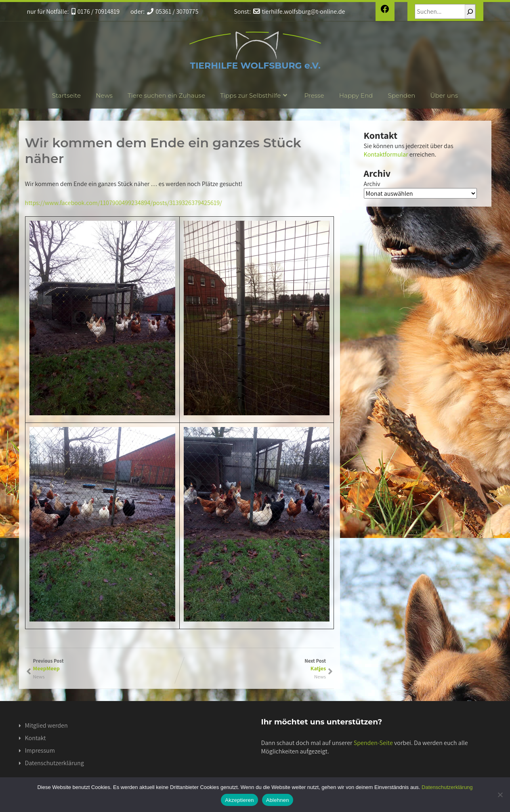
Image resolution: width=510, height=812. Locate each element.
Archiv (372, 184)
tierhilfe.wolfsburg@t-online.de (299, 12)
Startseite (66, 95)
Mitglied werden (46, 725)
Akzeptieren (239, 800)
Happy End (356, 95)
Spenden (401, 95)
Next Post (253, 665)
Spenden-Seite (373, 743)
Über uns (444, 95)
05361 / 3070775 (173, 12)
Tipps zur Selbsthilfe (255, 95)
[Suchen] (470, 12)
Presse (314, 95)
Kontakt (36, 738)
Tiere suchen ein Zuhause (166, 95)
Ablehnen (278, 800)
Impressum (40, 750)
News (104, 95)
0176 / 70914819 (96, 12)
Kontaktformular (386, 154)
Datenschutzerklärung (55, 763)
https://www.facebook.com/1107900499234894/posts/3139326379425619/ (124, 203)
